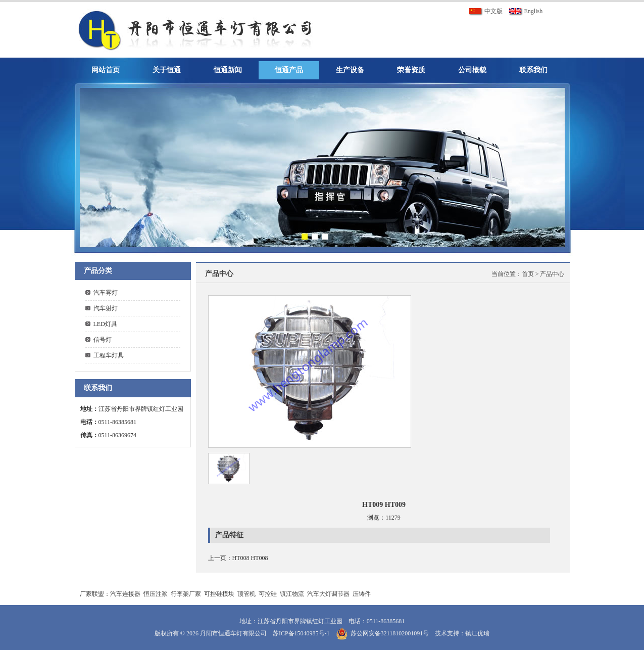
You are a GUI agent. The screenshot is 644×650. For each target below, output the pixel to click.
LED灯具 (105, 324)
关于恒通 (167, 70)
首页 (528, 274)
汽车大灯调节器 (328, 594)
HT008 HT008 (250, 558)
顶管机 (246, 594)
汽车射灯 (106, 308)
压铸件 (362, 594)
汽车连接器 (125, 594)
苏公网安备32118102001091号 (390, 633)
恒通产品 (289, 70)
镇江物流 (292, 594)
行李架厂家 (186, 594)
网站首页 (106, 70)
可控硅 (268, 594)
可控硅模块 (219, 594)
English (526, 11)
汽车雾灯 (106, 293)
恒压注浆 (156, 594)
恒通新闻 (228, 70)
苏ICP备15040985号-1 (301, 633)
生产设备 (350, 70)
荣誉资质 (411, 70)
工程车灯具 (109, 355)
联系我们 (533, 70)
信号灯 (103, 340)
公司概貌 (472, 70)
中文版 (486, 11)
